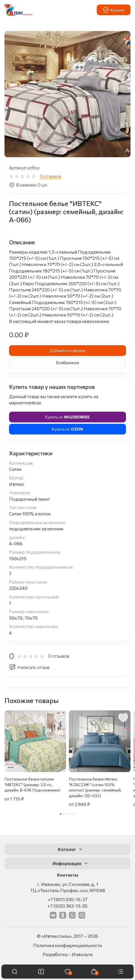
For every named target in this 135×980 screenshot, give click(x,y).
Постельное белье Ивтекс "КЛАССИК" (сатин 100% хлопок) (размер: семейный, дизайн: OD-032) (95, 787)
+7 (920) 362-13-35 (67, 906)
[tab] (68, 151)
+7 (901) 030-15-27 (68, 899)
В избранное (68, 362)
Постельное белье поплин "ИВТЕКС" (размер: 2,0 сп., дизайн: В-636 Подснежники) (32, 784)
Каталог (114, 10)
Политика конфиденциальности (67, 945)
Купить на (67, 417)
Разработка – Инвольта (68, 954)
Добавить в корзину (67, 350)
